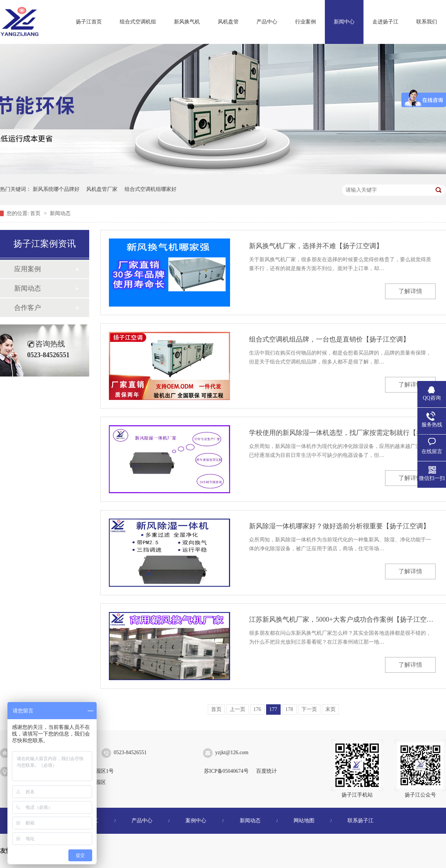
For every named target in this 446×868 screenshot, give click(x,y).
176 (257, 709)
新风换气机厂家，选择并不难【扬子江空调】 (316, 246)
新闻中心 (344, 22)
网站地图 (304, 821)
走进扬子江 (385, 22)
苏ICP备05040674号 (226, 771)
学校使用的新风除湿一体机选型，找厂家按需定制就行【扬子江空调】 (342, 433)
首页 (36, 213)
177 (273, 709)
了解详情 (410, 291)
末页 (330, 709)
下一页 (309, 709)
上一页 (237, 709)
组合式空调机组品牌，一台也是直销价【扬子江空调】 (329, 339)
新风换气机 (187, 22)
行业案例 (306, 22)
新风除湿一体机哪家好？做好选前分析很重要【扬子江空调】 (339, 526)
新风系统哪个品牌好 (56, 189)
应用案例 (28, 269)
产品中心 (267, 22)
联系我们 (427, 22)
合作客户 (28, 308)
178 (289, 709)
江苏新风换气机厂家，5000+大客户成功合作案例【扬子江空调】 (342, 619)
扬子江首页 (89, 22)
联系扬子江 (361, 821)
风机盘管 (228, 22)
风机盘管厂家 (102, 189)
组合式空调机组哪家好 (151, 189)
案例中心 (196, 821)
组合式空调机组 (138, 22)
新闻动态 (60, 213)
